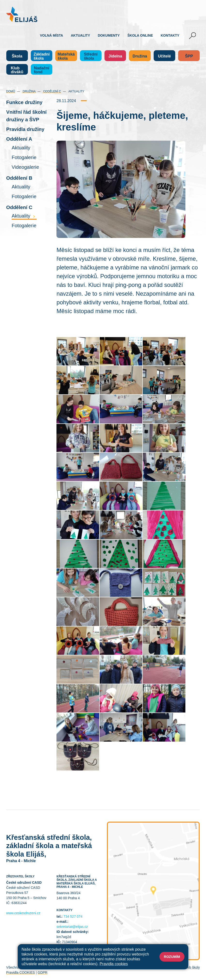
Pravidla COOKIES (21, 972)
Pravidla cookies (114, 964)
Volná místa (51, 35)
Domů (11, 91)
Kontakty (170, 35)
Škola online (140, 35)
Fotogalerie (24, 157)
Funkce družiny (24, 102)
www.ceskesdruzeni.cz (23, 913)
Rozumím (172, 957)
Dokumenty (109, 35)
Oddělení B (19, 178)
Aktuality (80, 35)
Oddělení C (52, 91)
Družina (29, 91)
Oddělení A (19, 139)
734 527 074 (73, 916)
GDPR (42, 972)
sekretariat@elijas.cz (72, 927)
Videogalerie (25, 167)
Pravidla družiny (25, 129)
